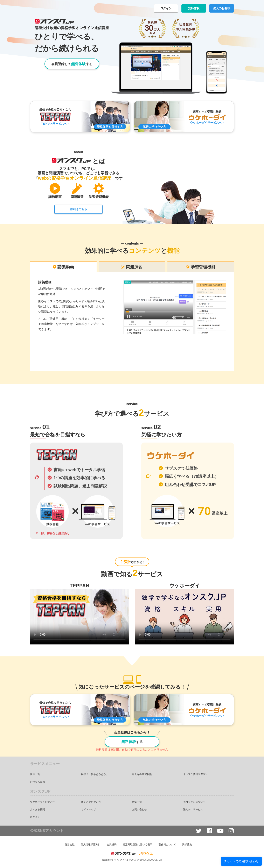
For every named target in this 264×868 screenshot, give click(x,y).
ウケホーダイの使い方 (42, 802)
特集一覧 (137, 802)
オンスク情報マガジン (195, 774)
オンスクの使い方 (91, 802)
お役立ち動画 (37, 782)
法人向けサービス (193, 809)
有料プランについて (194, 802)
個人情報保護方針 (91, 845)
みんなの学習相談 (142, 774)
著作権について (167, 845)
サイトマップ (89, 809)
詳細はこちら (78, 209)
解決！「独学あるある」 (95, 774)
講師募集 (187, 845)
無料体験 (194, 8)
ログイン (166, 8)
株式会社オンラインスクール (115, 860)
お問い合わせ (139, 809)
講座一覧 (35, 774)
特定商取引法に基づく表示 (138, 845)
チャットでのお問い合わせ (241, 861)
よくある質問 (37, 809)
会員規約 (112, 845)
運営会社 (70, 845)
